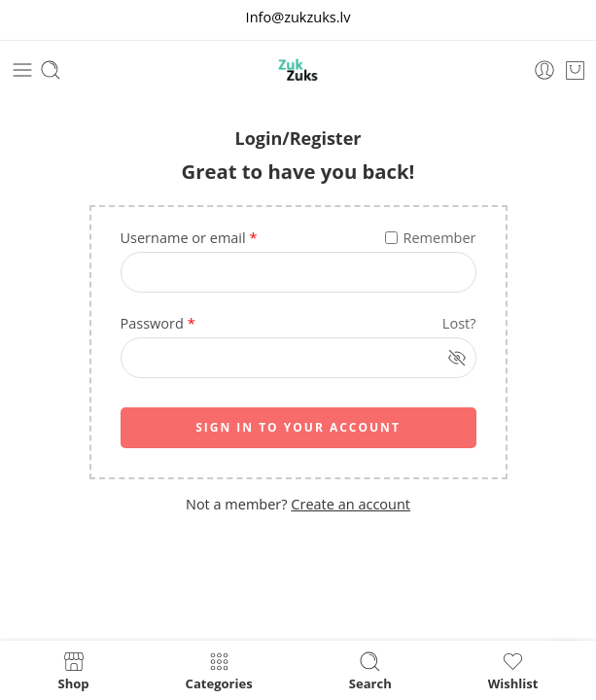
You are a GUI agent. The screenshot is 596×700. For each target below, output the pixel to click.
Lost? (459, 323)
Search (370, 670)
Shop (74, 670)
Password (158, 323)
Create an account (351, 504)
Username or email (189, 238)
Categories (219, 670)
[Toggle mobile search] (51, 70)
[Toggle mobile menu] (22, 70)
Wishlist (513, 670)
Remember (430, 238)
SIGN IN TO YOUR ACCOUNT (298, 427)
